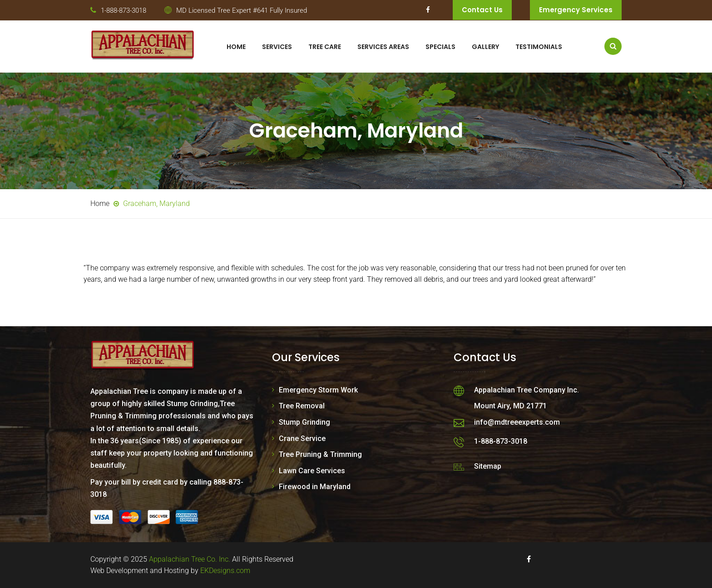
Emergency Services (576, 10)
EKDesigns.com (225, 571)
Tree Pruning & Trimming (320, 454)
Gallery (485, 47)
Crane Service (302, 439)
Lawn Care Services (312, 471)
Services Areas (383, 47)
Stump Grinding (304, 422)
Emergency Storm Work (318, 390)
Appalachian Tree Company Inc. (527, 390)
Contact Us (482, 10)
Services (277, 47)
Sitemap (488, 466)
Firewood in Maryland (315, 487)
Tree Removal (302, 406)
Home (236, 47)
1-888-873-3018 (124, 10)
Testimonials (539, 47)
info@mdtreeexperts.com (517, 422)
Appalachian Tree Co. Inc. (190, 559)
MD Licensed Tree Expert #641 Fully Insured (242, 10)
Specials (440, 47)
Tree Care (325, 47)
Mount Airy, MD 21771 (510, 406)
